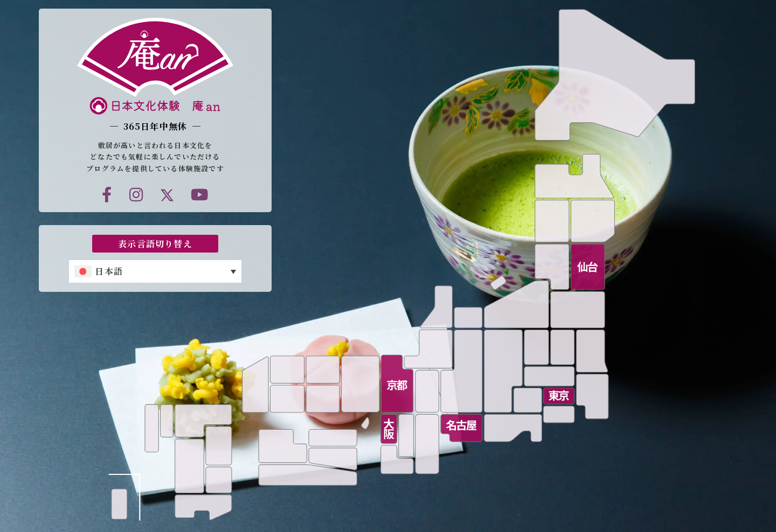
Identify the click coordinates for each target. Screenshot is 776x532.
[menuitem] (155, 271)
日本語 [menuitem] (109, 271)
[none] (155, 271)
